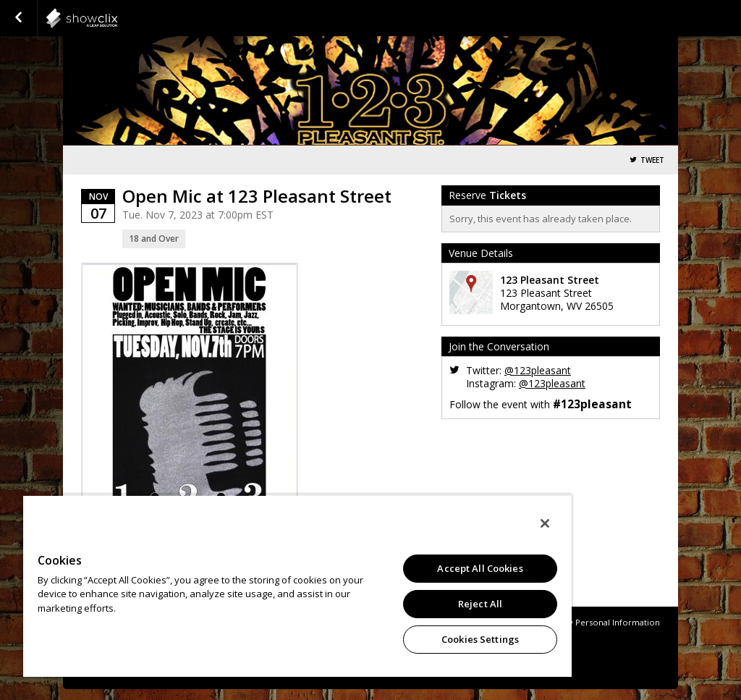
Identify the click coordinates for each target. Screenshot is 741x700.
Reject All (480, 604)
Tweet (652, 160)
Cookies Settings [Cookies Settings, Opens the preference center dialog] (480, 639)
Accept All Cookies (480, 568)
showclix (117, 18)
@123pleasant (538, 370)
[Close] (545, 523)
